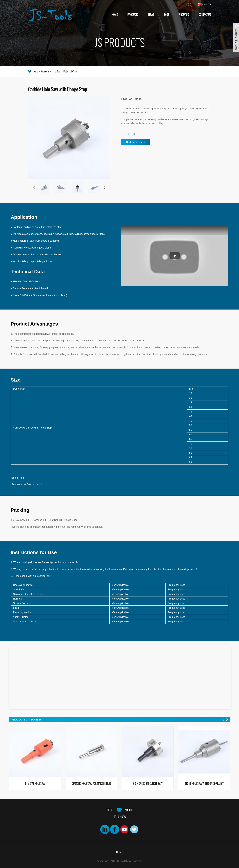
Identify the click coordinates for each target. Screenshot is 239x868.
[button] (104, 188)
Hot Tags (120, 852)
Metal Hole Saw (70, 71)
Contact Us (205, 15)
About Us (184, 15)
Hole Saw (56, 71)
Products (133, 15)
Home (115, 15)
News (151, 15)
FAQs (167, 15)
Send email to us (137, 142)
